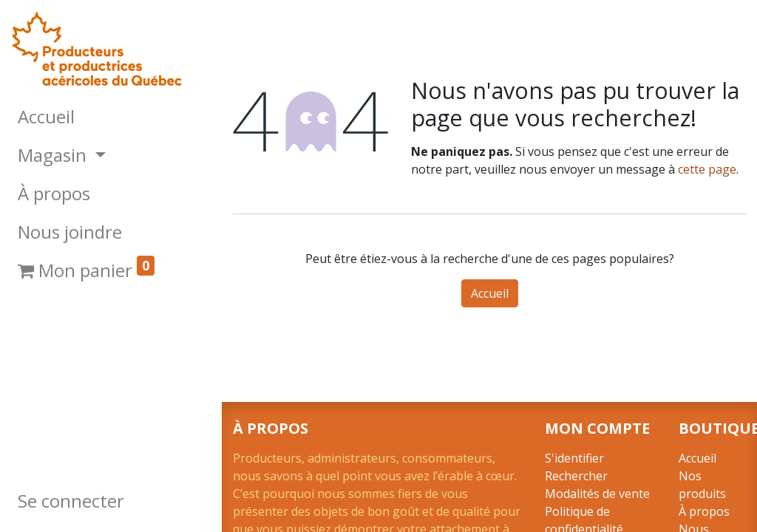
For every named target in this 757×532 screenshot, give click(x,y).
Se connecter (71, 501)
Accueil (490, 293)
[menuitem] (111, 117)
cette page (707, 169)
